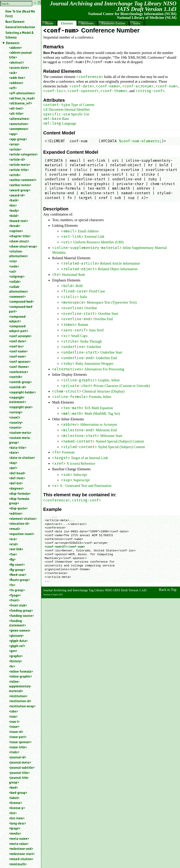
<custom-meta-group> (20, 440)
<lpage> (15, 828)
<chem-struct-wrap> (23, 246)
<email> (15, 529)
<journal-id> (18, 757)
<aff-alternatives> (22, 93)
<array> (14, 144)
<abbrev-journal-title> (21, 55)
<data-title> (18, 447)
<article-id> (17, 159)
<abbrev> (15, 48)
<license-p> (17, 808)
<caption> (16, 231)
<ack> (13, 73)
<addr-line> (17, 78)
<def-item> (17, 478)
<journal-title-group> (19, 780)
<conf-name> (18, 351)
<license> (15, 803)
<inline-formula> (21, 671)
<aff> (13, 88)
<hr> (12, 666)
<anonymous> (19, 129)
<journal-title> (19, 773)
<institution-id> (20, 701)
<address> (16, 83)
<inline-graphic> (20, 676)
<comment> (17, 296)
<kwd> (13, 787)
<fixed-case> (18, 574)
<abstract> (16, 62)
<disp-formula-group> (20, 501)
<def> (13, 468)
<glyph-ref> (17, 646)
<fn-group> (17, 590)
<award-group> (20, 190)
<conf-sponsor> (20, 361)
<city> (13, 261)
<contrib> (16, 377)
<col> (13, 271)
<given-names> (20, 630)
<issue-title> (18, 747)
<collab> (15, 281)
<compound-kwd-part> (21, 309)
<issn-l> (14, 721)
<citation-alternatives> (18, 254)
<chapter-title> (20, 236)
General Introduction (20, 27)
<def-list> (16, 483)
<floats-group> (19, 580)
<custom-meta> (20, 432)
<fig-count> (17, 564)
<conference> (19, 372)
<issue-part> (18, 737)
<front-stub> (18, 605)
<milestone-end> (21, 849)
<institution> (18, 696)
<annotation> (19, 124)
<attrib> (15, 175)
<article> (15, 149)
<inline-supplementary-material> (20, 686)
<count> (15, 417)
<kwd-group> (18, 792)
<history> (15, 661)
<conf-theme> (19, 367)
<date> (14, 452)
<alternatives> (19, 119)
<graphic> (16, 656)
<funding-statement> (17, 623)
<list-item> (17, 818)
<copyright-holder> (22, 392)
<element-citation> (23, 518)
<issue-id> (16, 732)
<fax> (13, 554)
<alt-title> (16, 113)
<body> (14, 210)
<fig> (12, 559)
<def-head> (17, 473)
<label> (14, 798)
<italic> (14, 752)
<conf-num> (17, 356)
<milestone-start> (22, 854)
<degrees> (16, 488)
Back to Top (168, 590)
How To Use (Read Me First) (20, 14)
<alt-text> (16, 108)
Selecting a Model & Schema (20, 35)
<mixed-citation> (21, 859)
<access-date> (19, 67)
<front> (14, 600)
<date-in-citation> (22, 458)
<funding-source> (21, 615)
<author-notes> (20, 185)
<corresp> (16, 412)
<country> (16, 422)
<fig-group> (17, 570)
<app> (13, 134)
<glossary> (16, 635)
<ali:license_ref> (20, 103)
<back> (14, 200)
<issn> (13, 716)
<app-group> (18, 139)
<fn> (12, 585)
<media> (15, 833)
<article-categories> (23, 154)
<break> (15, 226)
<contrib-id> (18, 387)
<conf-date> (18, 341)
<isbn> (13, 711)
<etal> (13, 544)
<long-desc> (17, 823)
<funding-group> (21, 610)
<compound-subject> (18, 319)
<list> (13, 813)
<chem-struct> (19, 241)
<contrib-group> (20, 382)
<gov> (13, 651)
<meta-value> (19, 844)
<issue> (14, 726)
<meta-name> (19, 838)
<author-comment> (23, 180)
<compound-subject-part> (19, 328)
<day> (13, 463)
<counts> (15, 427)
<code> (14, 266)
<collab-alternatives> (18, 289)
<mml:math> (18, 864)
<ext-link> (16, 549)
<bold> (14, 216)
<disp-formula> (20, 493)
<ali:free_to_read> (22, 98)
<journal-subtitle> (22, 767)
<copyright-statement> (17, 400)
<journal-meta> (20, 762)
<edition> (16, 513)
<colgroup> (17, 276)
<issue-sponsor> (20, 742)
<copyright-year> (21, 407)
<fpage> (15, 595)
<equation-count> (22, 534)
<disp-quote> (18, 508)
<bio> (13, 205)
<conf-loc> (16, 346)
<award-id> (17, 195)
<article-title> (19, 170)
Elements (13, 43)
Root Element (15, 22)
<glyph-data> (18, 641)
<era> (13, 539)
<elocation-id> (19, 523)
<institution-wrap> (22, 706)
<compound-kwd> (21, 301)
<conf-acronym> (20, 336)
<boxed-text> (19, 221)
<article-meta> (20, 164)
